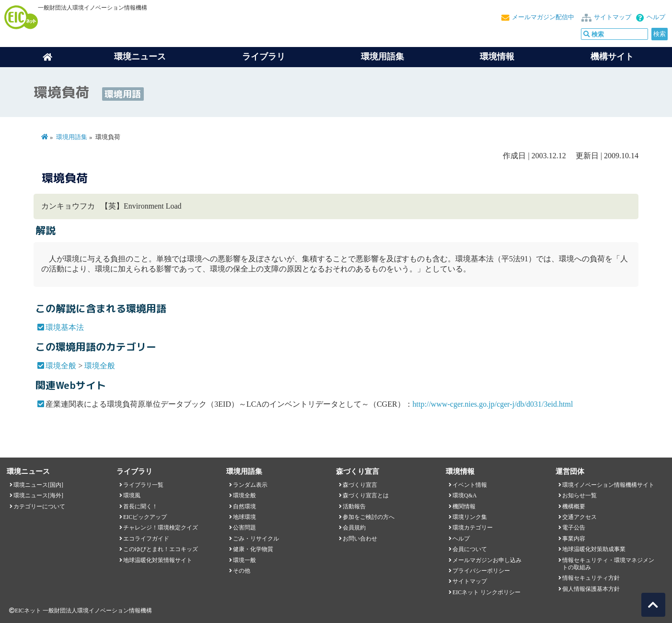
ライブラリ (264, 57)
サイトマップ (613, 17)
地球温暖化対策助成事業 (594, 549)
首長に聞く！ (140, 506)
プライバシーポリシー (481, 571)
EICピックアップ (145, 517)
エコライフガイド (146, 539)
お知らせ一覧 (579, 495)
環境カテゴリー (473, 528)
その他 (242, 571)
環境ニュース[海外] (38, 495)
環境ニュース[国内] (38, 485)
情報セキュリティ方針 (591, 578)
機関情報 (464, 506)
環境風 (132, 495)
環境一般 (244, 560)
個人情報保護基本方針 (591, 589)
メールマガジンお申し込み (487, 560)
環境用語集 (382, 57)
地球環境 (244, 517)
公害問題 (244, 528)
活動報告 (354, 506)
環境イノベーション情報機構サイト (608, 485)
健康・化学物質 (253, 549)
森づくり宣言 (360, 485)
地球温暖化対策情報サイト (158, 560)
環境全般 (61, 366)
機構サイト (612, 57)
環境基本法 (65, 327)
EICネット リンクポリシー (487, 592)
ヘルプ (656, 17)
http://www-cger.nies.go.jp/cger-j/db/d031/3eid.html (493, 404)
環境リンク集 (470, 517)
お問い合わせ (360, 539)
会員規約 (354, 528)
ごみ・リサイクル (256, 539)
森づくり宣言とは (366, 495)
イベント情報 (470, 485)
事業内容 (574, 539)
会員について (470, 549)
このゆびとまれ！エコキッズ (161, 549)
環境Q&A (464, 495)
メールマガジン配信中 (543, 17)
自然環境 (244, 506)
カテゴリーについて (39, 506)
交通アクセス (579, 517)
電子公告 (574, 528)
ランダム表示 (250, 485)
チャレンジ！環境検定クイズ (161, 528)
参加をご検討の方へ (369, 517)
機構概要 (574, 506)
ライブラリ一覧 (143, 485)
